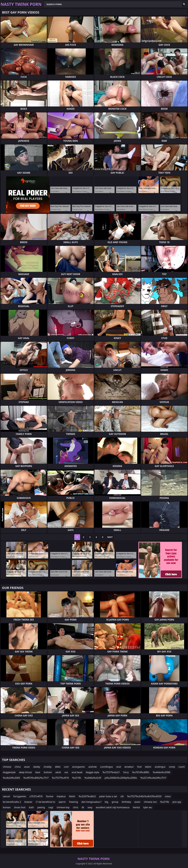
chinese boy (63, 807)
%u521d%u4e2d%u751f (153, 778)
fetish (72, 796)
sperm (62, 802)
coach (182, 767)
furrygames (20, 796)
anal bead (77, 772)
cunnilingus (107, 767)
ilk (83, 807)
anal (119, 767)
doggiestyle (9, 772)
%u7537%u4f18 (60, 778)
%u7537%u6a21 (111, 772)
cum (66, 767)
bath (31, 807)
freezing (73, 802)
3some (49, 796)
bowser (28, 802)
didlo (58, 767)
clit (122, 796)
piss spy (177, 802)
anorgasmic (78, 767)
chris (76, 807)
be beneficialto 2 (12, 802)
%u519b (77, 778)
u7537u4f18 (36, 796)
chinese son (150, 802)
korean (7, 807)
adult (58, 772)
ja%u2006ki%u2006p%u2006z (121, 778)
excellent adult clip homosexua (113, 807)
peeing (41, 807)
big (106, 802)
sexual (6, 796)
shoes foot (20, 807)
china (18, 767)
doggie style (92, 772)
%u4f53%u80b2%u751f (36, 778)
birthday (126, 802)
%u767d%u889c (141, 772)
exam (137, 802)
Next (110, 537)
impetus (61, 796)
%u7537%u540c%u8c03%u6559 (144, 796)
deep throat (25, 772)
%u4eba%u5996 (162, 772)
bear (38, 772)
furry (126, 772)
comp (172, 767)
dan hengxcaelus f (91, 802)
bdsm (148, 767)
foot (139, 767)
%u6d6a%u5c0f (93, 778)
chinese (7, 767)
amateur (129, 767)
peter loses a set (108, 796)
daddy (37, 767)
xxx (66, 772)
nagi (51, 807)
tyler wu (148, 807)
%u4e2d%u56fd (11, 778)
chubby (48, 767)
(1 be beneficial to (45, 802)
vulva (168, 796)
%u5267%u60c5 (87, 796)
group (115, 802)
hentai (136, 807)
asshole (93, 767)
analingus (160, 767)
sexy (90, 807)
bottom (48, 772)
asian (27, 767)
